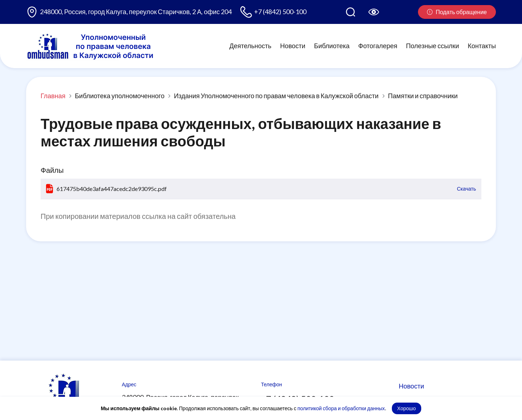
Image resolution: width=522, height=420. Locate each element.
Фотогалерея (378, 46)
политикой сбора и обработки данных (341, 408)
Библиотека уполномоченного (120, 96)
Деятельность (250, 46)
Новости (293, 46)
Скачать (467, 189)
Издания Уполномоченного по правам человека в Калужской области (276, 96)
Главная (53, 96)
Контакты (482, 46)
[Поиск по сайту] (351, 12)
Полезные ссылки (432, 46)
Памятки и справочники (423, 96)
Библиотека (332, 46)
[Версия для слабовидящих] (374, 12)
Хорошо (407, 408)
